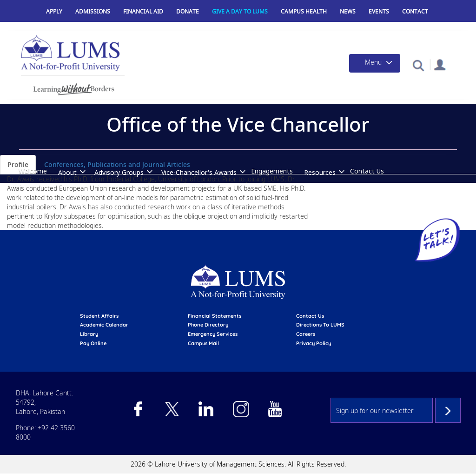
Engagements (272, 171)
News (348, 11)
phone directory (208, 325)
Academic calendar (104, 325)
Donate (188, 11)
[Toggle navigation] (375, 63)
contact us (310, 316)
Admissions (93, 11)
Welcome (33, 171)
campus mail (203, 343)
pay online (93, 343)
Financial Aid (143, 11)
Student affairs (99, 316)
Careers (306, 334)
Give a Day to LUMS (240, 11)
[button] (418, 65)
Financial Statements (215, 316)
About (67, 172)
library (89, 334)
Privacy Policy (314, 343)
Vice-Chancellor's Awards (199, 172)
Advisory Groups (119, 172)
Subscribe (448, 410)
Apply (54, 11)
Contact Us (367, 171)
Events (379, 11)
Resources (320, 172)
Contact (415, 11)
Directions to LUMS (320, 325)
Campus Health (304, 11)
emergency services (213, 334)
